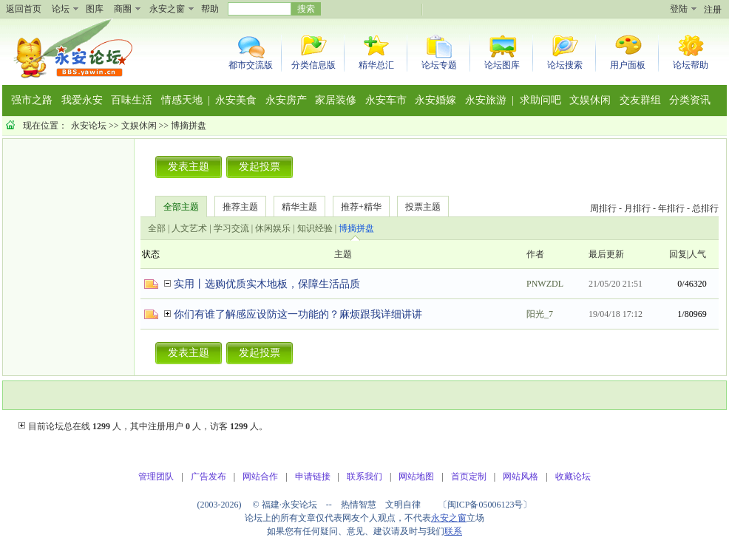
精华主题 (299, 207)
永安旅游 (486, 100)
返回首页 (24, 9)
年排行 (671, 208)
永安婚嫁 (435, 100)
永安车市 (386, 100)
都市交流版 (251, 65)
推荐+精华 (361, 207)
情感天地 (182, 100)
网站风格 (521, 477)
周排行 (603, 208)
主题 (343, 254)
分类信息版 (313, 65)
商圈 (123, 9)
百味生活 (132, 100)
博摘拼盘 (189, 126)
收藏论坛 (573, 477)
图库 (95, 9)
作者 (535, 254)
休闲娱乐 (273, 228)
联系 (453, 531)
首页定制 (469, 477)
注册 (713, 10)
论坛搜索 (565, 65)
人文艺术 (189, 228)
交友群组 (640, 100)
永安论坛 (89, 126)
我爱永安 (82, 100)
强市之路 (32, 100)
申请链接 (313, 477)
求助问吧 (540, 100)
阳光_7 (540, 314)
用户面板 (628, 65)
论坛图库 (502, 65)
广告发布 (208, 477)
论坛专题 (439, 65)
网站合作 (260, 477)
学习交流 (231, 228)
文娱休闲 (590, 100)
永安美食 (236, 100)
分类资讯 (690, 100)
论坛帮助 (691, 65)
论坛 (61, 9)
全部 (157, 228)
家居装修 (336, 100)
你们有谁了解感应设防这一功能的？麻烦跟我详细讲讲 (298, 314)
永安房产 (286, 100)
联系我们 (364, 477)
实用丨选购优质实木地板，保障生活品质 (267, 284)
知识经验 (315, 228)
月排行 (637, 208)
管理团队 (156, 477)
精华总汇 (376, 65)
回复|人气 (688, 254)
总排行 (705, 208)
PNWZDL (545, 284)
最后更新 (606, 254)
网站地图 (416, 477)
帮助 (210, 9)
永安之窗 (167, 9)
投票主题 (423, 207)
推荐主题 (240, 207)
